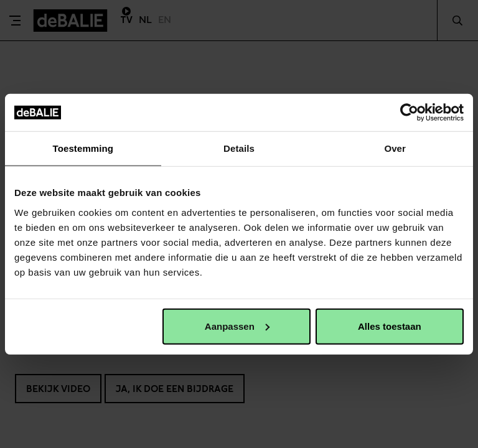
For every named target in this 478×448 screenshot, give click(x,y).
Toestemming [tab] (83, 148)
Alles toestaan (390, 326)
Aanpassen (237, 326)
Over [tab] (395, 148)
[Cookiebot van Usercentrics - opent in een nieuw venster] (409, 113)
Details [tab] (239, 148)
